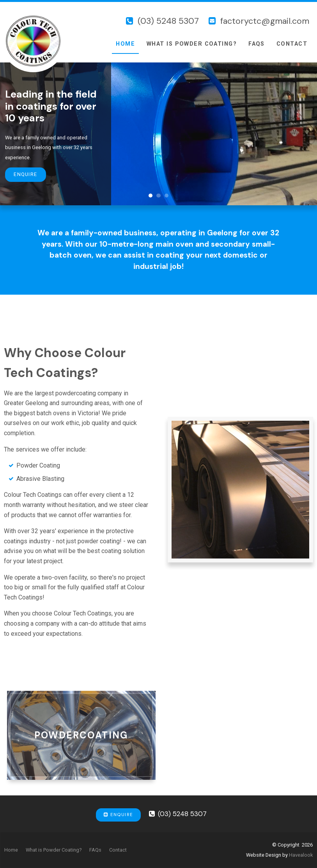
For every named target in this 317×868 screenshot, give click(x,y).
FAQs (257, 44)
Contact (292, 44)
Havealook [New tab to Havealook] (301, 855)
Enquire (25, 174)
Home (125, 44)
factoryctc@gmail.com (265, 21)
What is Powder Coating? (192, 44)
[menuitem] (11, 850)
